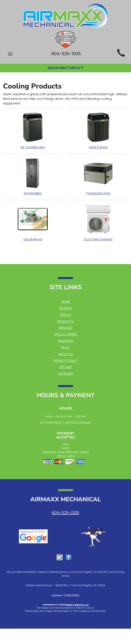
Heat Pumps (98, 131)
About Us (66, 354)
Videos (65, 315)
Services (65, 328)
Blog (65, 348)
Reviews (65, 308)
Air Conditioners (33, 131)
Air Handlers (33, 177)
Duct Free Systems (98, 223)
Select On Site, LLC (77, 605)
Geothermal (33, 223)
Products (66, 321)
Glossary (66, 374)
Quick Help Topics (66, 68)
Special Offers (66, 334)
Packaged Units (98, 177)
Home (66, 302)
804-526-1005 (65, 513)
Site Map (65, 367)
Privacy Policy (65, 361)
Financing (66, 341)
